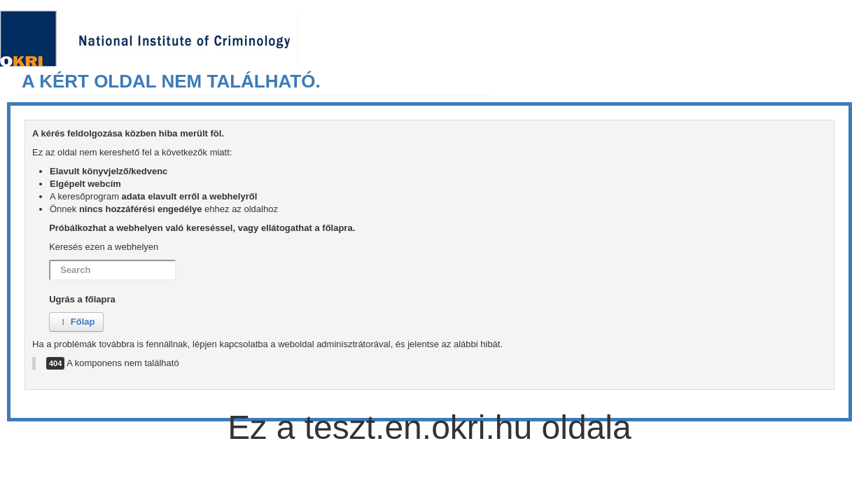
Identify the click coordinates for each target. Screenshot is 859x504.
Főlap (76, 322)
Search (49, 260)
